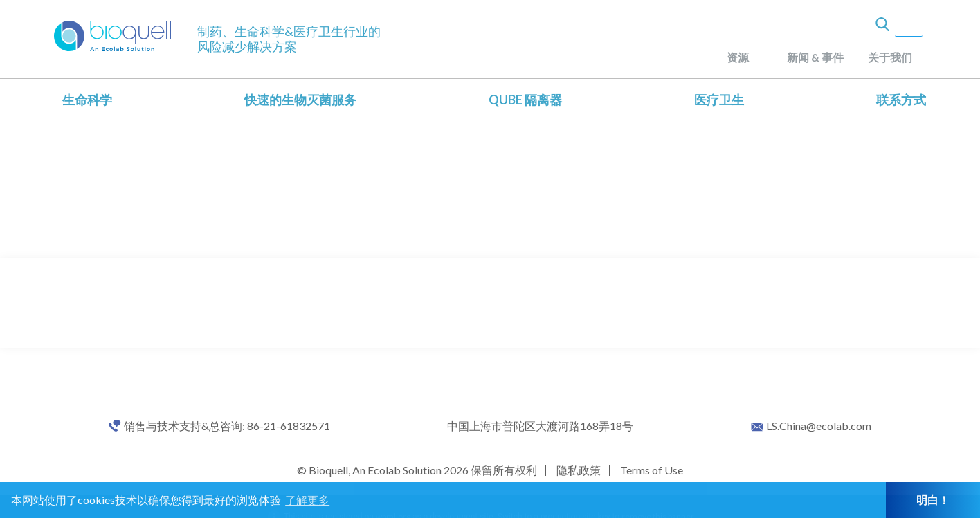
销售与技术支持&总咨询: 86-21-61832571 (227, 426)
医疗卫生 (719, 100)
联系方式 (901, 100)
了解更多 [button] (307, 500)
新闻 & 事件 (815, 57)
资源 (738, 57)
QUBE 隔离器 (525, 100)
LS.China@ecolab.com (819, 426)
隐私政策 (579, 470)
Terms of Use (652, 470)
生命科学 (87, 100)
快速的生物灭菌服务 (300, 100)
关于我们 (890, 57)
